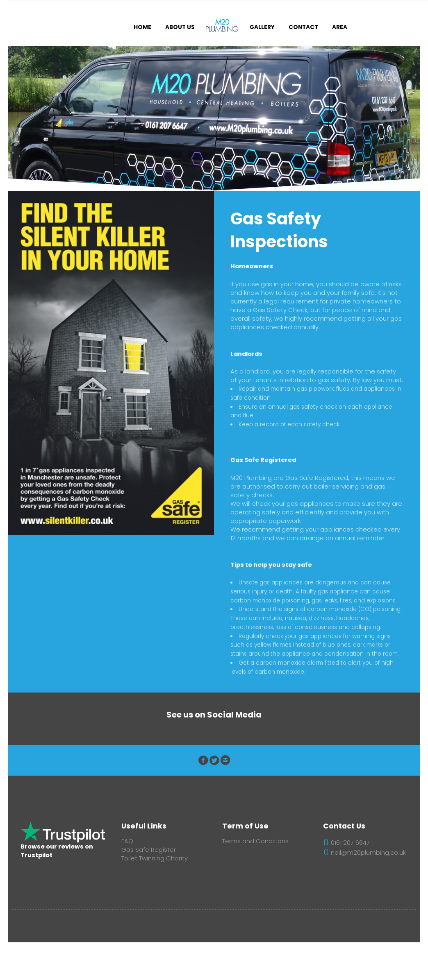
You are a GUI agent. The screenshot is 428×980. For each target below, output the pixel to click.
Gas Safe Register (149, 850)
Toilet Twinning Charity (155, 858)
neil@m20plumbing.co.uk (364, 853)
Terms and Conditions (255, 841)
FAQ (127, 841)
